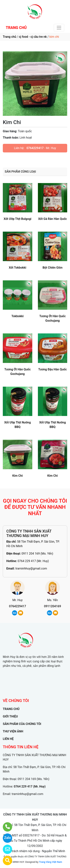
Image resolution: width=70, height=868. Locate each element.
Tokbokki (17, 316)
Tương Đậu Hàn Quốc (53, 369)
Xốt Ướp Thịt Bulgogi (18, 219)
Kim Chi (18, 476)
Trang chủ (9, 37)
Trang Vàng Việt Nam (50, 862)
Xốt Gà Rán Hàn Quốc (52, 219)
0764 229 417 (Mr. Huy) (33, 561)
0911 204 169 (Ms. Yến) (37, 554)
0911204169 (53, 606)
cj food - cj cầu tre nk (33, 37)
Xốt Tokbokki (17, 268)
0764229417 (35, 148)
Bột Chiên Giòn (53, 268)
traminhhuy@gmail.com (31, 568)
